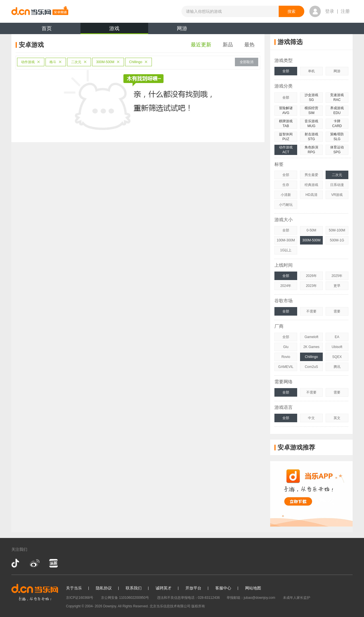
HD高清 (311, 195)
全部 (286, 71)
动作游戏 (31, 62)
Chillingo (138, 62)
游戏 (114, 30)
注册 (345, 11)
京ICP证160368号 (80, 598)
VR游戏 (337, 195)
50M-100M (337, 230)
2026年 (312, 276)
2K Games (312, 347)
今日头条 (53, 563)
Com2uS (312, 367)
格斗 (56, 62)
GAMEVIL (286, 367)
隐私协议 (104, 588)
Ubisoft (337, 347)
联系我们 (134, 588)
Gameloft (312, 337)
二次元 (79, 62)
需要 (337, 311)
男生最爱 (311, 175)
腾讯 (337, 367)
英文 (337, 418)
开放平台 (193, 588)
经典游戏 (311, 185)
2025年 (337, 276)
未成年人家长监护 (297, 598)
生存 (286, 185)
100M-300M (286, 240)
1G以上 (286, 250)
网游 (182, 28)
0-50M (311, 230)
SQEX (337, 357)
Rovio (286, 357)
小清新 (286, 195)
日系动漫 (337, 185)
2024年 (286, 286)
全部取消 (247, 62)
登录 (330, 11)
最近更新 (201, 45)
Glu (286, 347)
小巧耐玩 (286, 205)
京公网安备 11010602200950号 (125, 598)
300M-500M (108, 62)
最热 (249, 45)
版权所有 (198, 606)
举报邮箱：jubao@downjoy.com (251, 598)
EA (337, 337)
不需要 (311, 311)
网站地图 (253, 588)
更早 (337, 286)
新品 (228, 45)
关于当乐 (74, 588)
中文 (311, 418)
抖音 (16, 563)
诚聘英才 (164, 588)
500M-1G (337, 240)
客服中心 (223, 588)
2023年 (312, 286)
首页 (47, 28)
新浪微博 (35, 563)
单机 (311, 71)
